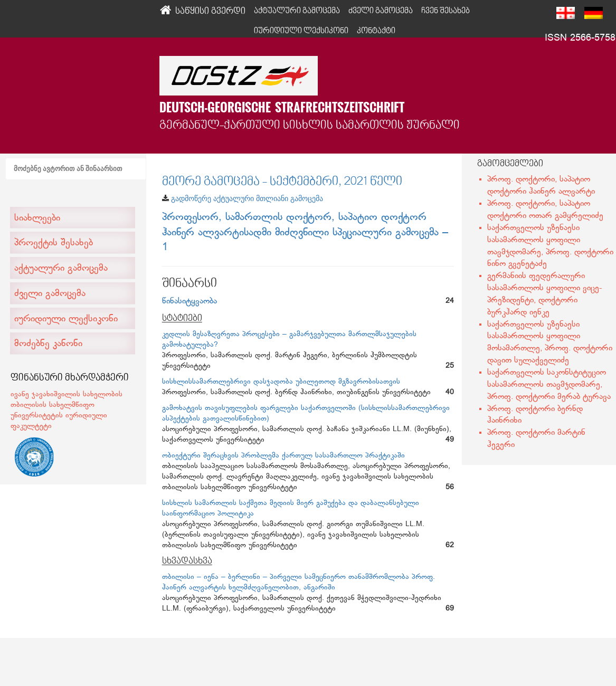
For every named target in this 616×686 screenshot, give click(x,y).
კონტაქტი (376, 31)
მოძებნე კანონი (48, 344)
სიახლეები (37, 218)
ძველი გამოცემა (50, 294)
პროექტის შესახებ (54, 243)
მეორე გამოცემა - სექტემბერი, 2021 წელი (282, 182)
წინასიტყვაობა (189, 302)
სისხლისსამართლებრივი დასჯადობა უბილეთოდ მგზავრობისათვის (281, 382)
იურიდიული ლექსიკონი (301, 31)
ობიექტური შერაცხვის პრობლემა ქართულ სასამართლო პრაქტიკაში (283, 456)
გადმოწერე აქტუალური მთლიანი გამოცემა (247, 198)
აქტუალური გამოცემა (61, 269)
